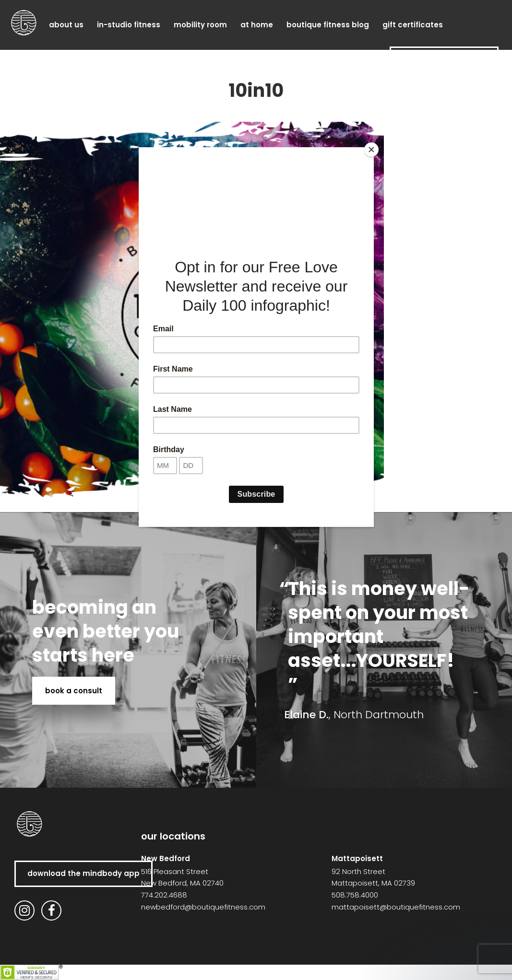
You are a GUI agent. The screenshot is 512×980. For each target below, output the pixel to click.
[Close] (371, 150)
